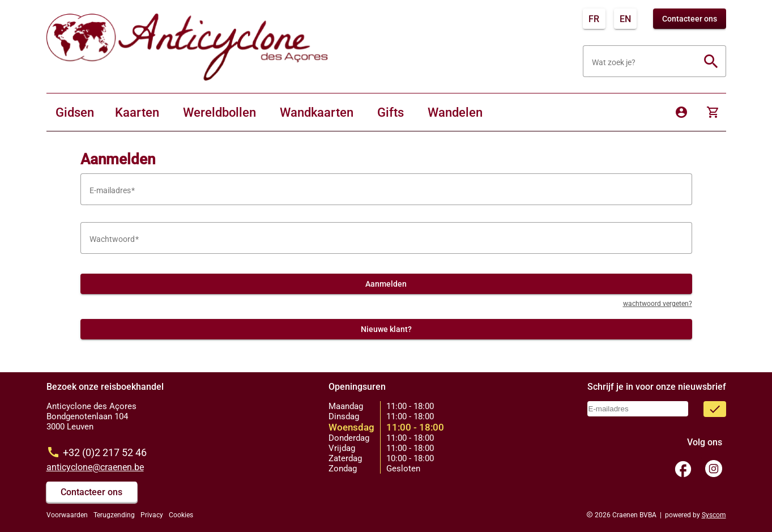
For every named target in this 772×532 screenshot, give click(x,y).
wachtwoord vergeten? (658, 304)
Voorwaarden (67, 515)
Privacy (152, 515)
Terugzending (114, 515)
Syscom (714, 515)
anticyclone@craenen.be (95, 467)
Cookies (181, 515)
